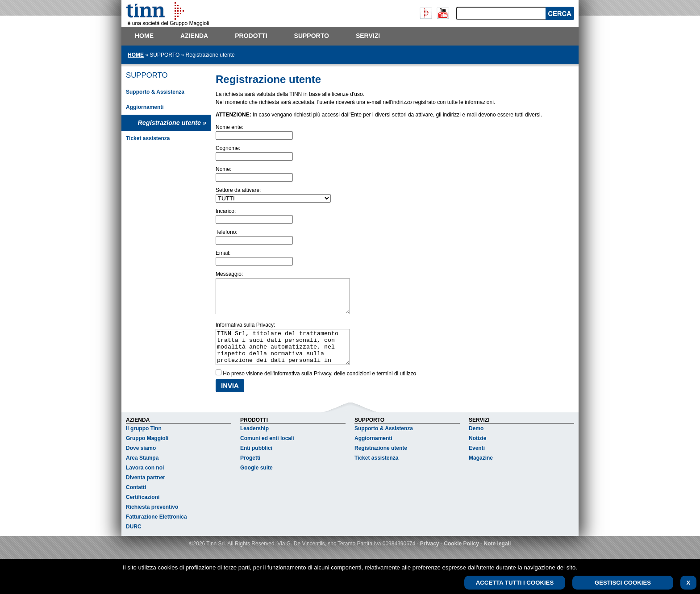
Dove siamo (141, 461)
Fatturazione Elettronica (156, 530)
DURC (134, 540)
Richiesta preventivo (152, 520)
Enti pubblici (256, 461)
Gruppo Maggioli (147, 452)
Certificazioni (143, 511)
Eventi (477, 461)
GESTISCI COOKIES (623, 583)
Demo (476, 442)
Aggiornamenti (145, 107)
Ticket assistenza (148, 138)
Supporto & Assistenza (155, 92)
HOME (136, 55)
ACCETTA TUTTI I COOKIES (515, 583)
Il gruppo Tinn (144, 442)
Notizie (477, 452)
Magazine (481, 471)
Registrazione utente (381, 461)
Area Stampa (142, 471)
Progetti (250, 471)
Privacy (430, 557)
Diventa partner (146, 491)
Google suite (256, 481)
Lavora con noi (145, 481)
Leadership (254, 442)
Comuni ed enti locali (267, 452)
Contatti (136, 501)
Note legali (498, 557)
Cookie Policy (461, 557)
